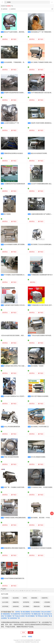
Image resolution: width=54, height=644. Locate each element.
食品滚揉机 (16, 598)
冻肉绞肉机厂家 (15, 618)
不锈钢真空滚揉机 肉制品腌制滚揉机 (15, 518)
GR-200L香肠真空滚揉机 (38, 457)
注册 (31, 632)
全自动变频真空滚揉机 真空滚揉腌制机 (16, 244)
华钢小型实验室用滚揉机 (11, 457)
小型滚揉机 (47, 602)
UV (33, 591)
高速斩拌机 (45, 598)
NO (22, 591)
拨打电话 (14, 39)
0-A (2, 591)
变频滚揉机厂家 (8, 614)
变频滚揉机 (34, 598)
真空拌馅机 (5, 606)
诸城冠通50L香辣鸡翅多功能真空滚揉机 (16, 548)
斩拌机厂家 (19, 612)
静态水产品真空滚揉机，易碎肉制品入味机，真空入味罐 (21, 32)
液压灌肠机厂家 (28, 612)
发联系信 (5, 39)
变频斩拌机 (16, 602)
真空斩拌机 (26, 602)
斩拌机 (25, 598)
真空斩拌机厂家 (28, 614)
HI (14, 591)
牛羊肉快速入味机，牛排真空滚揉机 (42, 487)
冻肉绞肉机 (16, 606)
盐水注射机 (5, 602)
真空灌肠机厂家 (32, 616)
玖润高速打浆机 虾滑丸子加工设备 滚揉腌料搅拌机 (19, 366)
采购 (52, 513)
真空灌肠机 (26, 606)
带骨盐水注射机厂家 (44, 616)
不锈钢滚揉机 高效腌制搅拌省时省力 (42, 275)
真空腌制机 (37, 602)
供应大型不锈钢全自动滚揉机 (40, 396)
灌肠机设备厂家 (38, 614)
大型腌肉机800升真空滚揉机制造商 (15, 184)
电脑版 (30, 637)
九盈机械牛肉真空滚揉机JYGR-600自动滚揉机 (18, 305)
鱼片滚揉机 (7, 214)
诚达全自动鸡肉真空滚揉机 (39, 153)
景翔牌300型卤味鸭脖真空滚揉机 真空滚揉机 (17, 93)
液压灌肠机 (47, 606)
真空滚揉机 (5, 598)
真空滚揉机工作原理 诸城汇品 (40, 427)
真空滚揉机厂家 (38, 612)
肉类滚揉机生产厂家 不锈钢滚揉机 (41, 32)
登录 (23, 632)
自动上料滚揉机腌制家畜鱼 (12, 427)
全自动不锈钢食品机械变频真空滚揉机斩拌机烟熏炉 (19, 578)
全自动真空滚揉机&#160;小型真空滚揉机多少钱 (18, 396)
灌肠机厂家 (11, 616)
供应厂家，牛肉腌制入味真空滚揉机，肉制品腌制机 (19, 487)
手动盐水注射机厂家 (21, 616)
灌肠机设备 (37, 606)
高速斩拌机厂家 (18, 614)
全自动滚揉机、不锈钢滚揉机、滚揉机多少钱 (17, 62)
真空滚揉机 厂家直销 (37, 366)
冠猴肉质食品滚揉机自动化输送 (13, 153)
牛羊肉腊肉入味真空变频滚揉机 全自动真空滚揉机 (19, 275)
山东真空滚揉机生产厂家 (11, 123)
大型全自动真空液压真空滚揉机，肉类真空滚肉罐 (16, 336)
